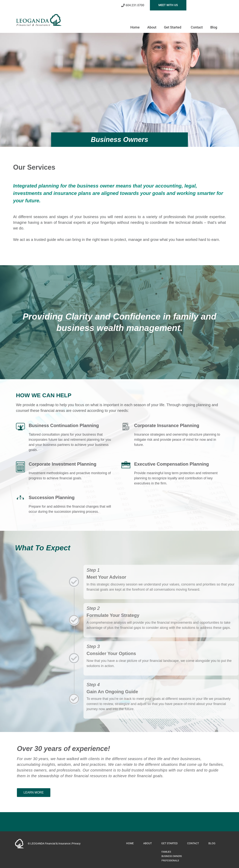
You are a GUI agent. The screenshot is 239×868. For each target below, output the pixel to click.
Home (135, 27)
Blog (214, 27)
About (152, 27)
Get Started (174, 27)
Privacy (76, 843)
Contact (197, 27)
